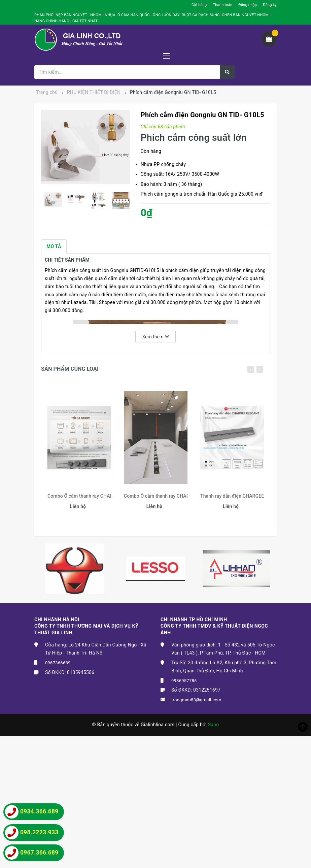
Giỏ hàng (199, 5)
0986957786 (184, 681)
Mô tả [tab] (54, 246)
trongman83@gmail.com (196, 700)
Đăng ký (270, 5)
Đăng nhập (248, 5)
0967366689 (58, 663)
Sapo (214, 725)
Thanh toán (222, 5)
